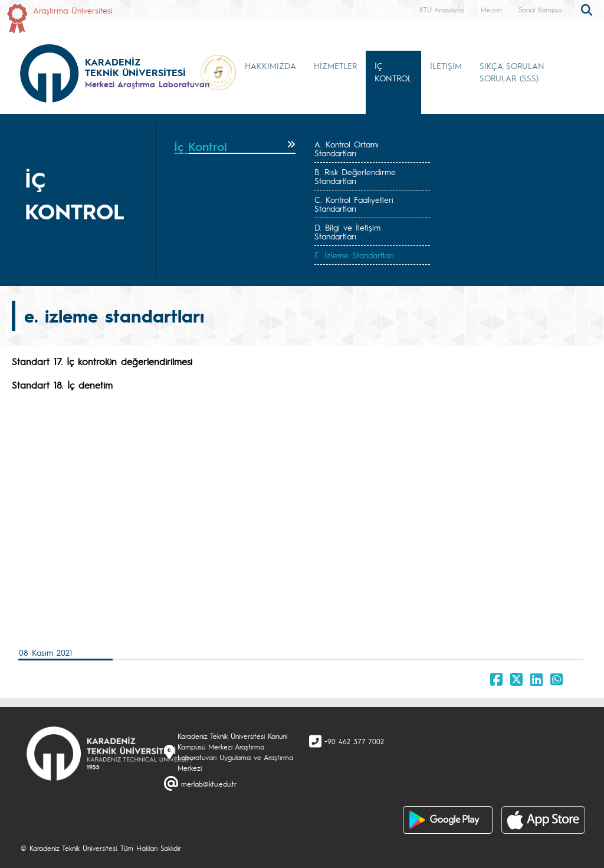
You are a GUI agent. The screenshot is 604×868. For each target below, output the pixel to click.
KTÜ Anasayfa (441, 9)
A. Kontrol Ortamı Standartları (347, 148)
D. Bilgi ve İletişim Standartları (347, 231)
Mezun (491, 9)
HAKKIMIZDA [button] (270, 65)
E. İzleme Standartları (354, 255)
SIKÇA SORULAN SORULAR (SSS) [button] (512, 72)
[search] (588, 9)
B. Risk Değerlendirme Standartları (355, 176)
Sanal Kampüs (540, 9)
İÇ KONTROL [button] (393, 72)
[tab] (235, 147)
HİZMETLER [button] (335, 65)
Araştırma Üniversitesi (73, 10)
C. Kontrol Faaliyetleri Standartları (354, 204)
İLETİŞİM (446, 65)
